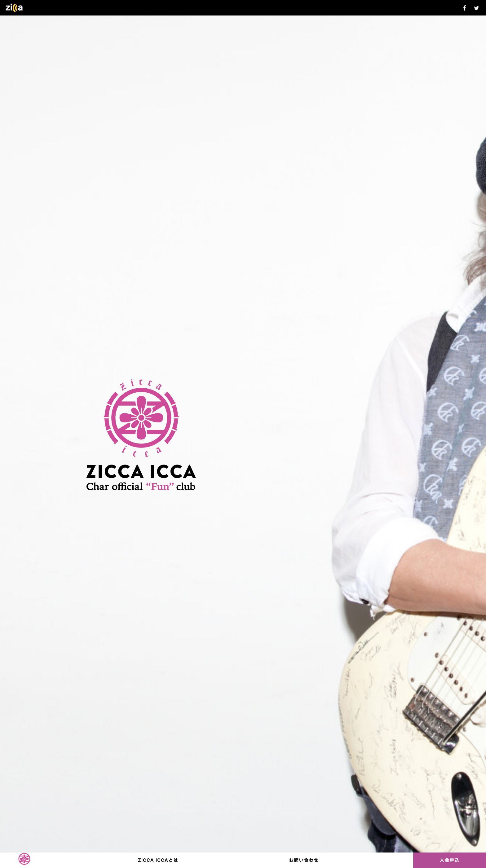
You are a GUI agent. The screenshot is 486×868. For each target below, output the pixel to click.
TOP (24, 860)
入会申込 (449, 860)
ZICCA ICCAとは (158, 860)
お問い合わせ (304, 860)
